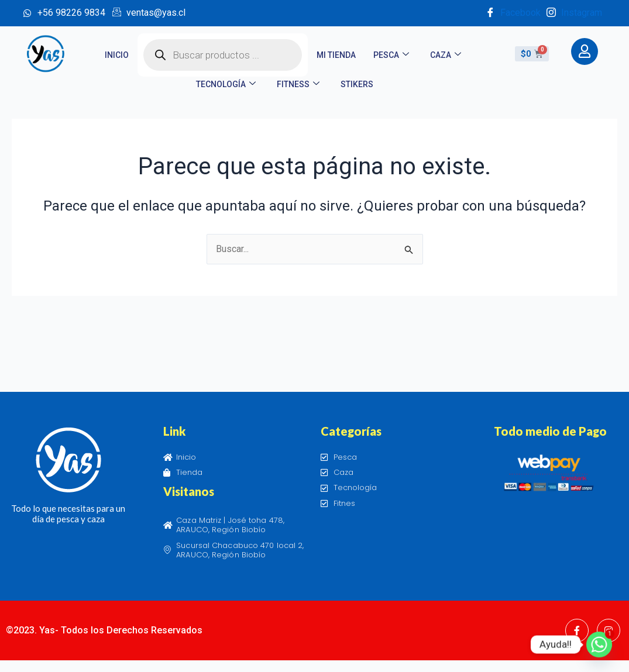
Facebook (513, 13)
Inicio (117, 55)
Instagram (574, 13)
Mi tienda (336, 55)
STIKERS (357, 84)
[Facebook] (577, 630)
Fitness (298, 84)
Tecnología (226, 84)
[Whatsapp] (599, 645)
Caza (446, 55)
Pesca (391, 55)
